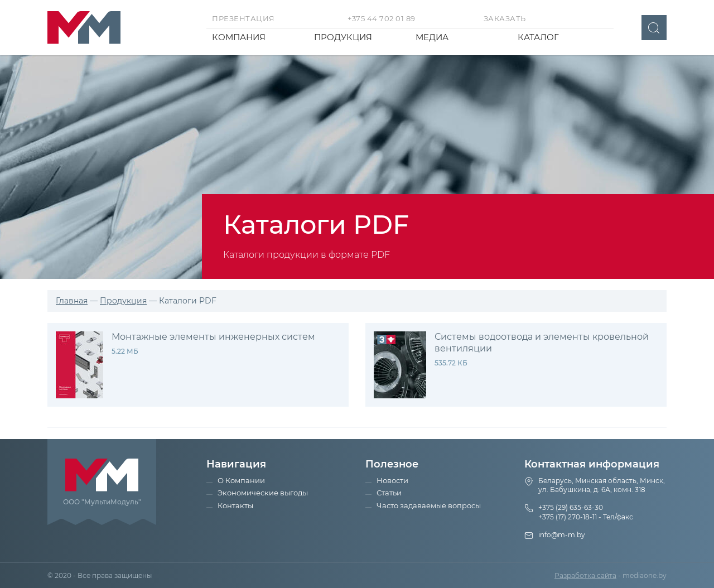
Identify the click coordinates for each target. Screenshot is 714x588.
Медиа (432, 37)
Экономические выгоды (263, 493)
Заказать (505, 18)
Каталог (538, 37)
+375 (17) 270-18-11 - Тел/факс (586, 517)
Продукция (343, 37)
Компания (239, 37)
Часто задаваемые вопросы (429, 505)
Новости (392, 480)
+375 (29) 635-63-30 (571, 507)
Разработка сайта (585, 575)
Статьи (389, 493)
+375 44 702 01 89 (382, 18)
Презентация (243, 18)
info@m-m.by (562, 535)
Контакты (235, 505)
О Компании (241, 480)
